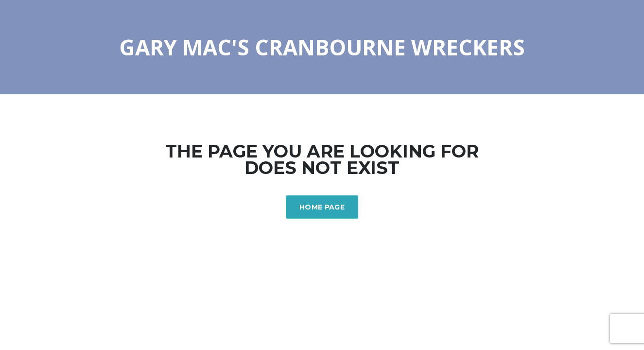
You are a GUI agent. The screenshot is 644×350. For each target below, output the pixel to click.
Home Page (322, 207)
